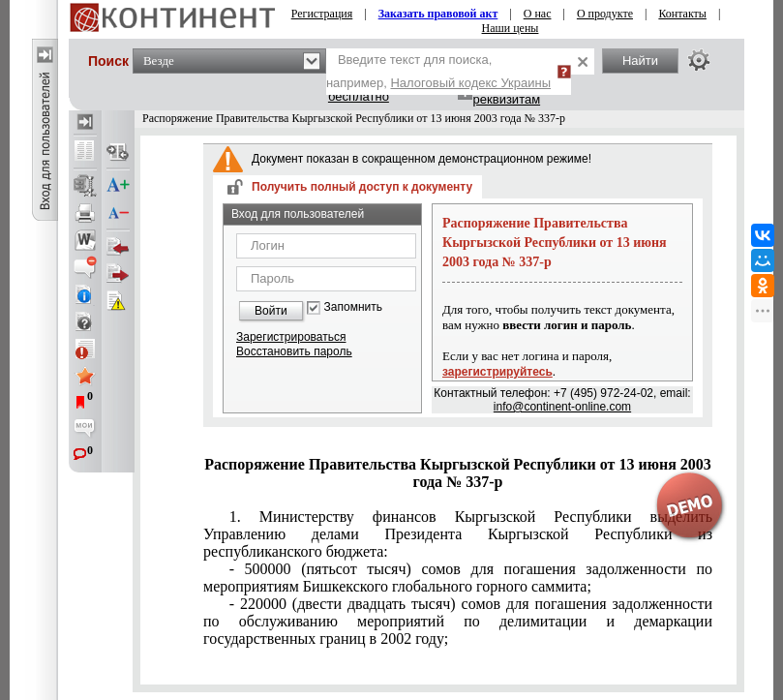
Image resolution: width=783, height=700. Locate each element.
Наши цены (511, 28)
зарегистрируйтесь (497, 372)
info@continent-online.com (562, 407)
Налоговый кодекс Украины (470, 83)
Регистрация (322, 14)
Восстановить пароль (294, 351)
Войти (271, 311)
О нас (538, 14)
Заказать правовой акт (438, 14)
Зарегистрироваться (291, 337)
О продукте (605, 14)
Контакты (682, 14)
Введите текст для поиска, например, (438, 71)
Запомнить (353, 307)
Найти (640, 61)
